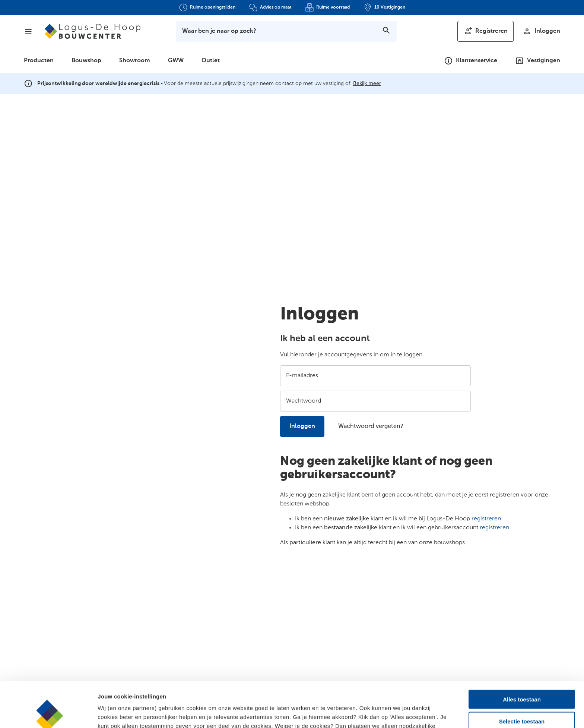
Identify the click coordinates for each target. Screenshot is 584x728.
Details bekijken (406, 713)
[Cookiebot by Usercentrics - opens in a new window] (48, 713)
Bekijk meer (367, 83)
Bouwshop (86, 61)
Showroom (135, 61)
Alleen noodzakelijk (522, 697)
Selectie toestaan (522, 676)
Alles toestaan (522, 654)
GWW (176, 61)
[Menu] (28, 31)
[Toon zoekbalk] (286, 31)
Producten (39, 61)
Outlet (211, 61)
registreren (486, 519)
